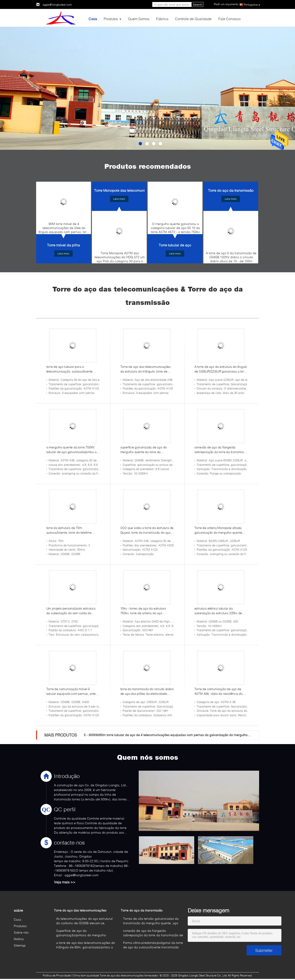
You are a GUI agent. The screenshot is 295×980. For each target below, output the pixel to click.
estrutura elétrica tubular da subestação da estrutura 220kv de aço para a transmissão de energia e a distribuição (220, 611)
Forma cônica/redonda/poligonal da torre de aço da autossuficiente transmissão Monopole (153, 946)
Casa (93, 19)
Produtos (111, 19)
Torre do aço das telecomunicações (80, 910)
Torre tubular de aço (175, 245)
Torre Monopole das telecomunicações (125, 190)
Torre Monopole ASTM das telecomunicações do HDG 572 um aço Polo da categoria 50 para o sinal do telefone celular (120, 258)
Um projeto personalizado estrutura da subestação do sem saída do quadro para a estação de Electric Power (71, 611)
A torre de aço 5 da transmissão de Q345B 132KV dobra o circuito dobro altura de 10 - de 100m (231, 257)
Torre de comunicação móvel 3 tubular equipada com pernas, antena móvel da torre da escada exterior (73, 691)
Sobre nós (21, 932)
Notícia (19, 939)
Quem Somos (139, 19)
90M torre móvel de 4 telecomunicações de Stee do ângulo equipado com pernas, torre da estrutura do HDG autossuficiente (64, 229)
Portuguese (252, 5)
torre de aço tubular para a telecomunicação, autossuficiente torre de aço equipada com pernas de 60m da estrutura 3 (73, 369)
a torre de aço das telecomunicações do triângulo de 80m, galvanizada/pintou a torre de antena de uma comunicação (86, 946)
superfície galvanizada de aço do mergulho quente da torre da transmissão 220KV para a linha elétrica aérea (144, 450)
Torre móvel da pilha (63, 245)
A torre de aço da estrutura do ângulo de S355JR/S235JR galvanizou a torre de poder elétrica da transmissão (221, 369)
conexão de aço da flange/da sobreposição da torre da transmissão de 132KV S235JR (221, 450)
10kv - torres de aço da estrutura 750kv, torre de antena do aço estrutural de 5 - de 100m (143, 611)
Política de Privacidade (57, 975)
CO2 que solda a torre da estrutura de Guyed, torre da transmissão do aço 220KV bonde (147, 530)
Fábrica (162, 19)
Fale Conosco (229, 19)
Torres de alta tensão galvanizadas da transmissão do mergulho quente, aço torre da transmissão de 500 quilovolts (151, 921)
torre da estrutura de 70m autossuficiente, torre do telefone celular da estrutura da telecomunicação (69, 530)
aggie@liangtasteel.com (57, 5)
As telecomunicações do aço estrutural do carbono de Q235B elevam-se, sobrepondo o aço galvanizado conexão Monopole (86, 921)
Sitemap (20, 945)
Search (198, 5)
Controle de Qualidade (193, 19)
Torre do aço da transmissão (231, 190)
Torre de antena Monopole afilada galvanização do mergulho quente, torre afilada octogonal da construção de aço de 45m (221, 530)
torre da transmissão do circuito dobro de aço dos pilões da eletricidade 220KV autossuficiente (147, 691)
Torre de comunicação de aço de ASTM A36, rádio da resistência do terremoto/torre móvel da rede (219, 691)
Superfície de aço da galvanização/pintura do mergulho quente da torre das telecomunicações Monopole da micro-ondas (84, 933)
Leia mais (63, 253)
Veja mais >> (65, 882)
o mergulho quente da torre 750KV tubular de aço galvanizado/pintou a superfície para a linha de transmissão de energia (73, 450)
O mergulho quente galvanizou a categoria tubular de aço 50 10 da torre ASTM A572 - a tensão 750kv (175, 228)
